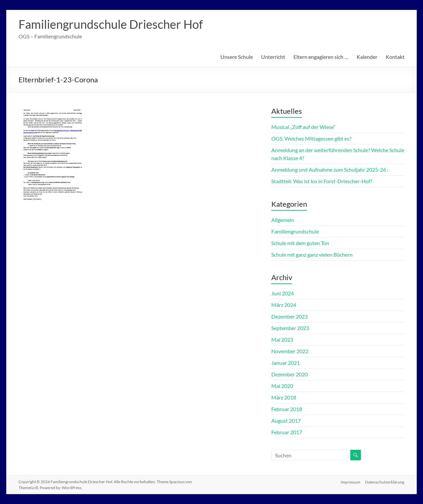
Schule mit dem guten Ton (300, 243)
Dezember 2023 (289, 316)
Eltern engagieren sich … (321, 57)
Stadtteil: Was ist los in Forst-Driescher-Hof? (322, 181)
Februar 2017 (287, 432)
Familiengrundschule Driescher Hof (111, 24)
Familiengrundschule (295, 231)
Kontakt (395, 57)
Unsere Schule (237, 57)
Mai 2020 (282, 386)
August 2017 (286, 420)
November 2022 (290, 351)
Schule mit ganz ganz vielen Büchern (312, 254)
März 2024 (284, 305)
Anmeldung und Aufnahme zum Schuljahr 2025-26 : (330, 169)
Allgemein (283, 220)
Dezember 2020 (289, 374)
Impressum (350, 482)
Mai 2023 (282, 339)
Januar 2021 (286, 363)
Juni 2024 (283, 293)
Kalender (367, 57)
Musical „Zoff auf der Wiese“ (303, 127)
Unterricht (273, 57)
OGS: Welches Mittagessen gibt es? (311, 138)
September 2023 (290, 328)
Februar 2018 (287, 409)
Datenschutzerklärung (385, 482)
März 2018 (284, 397)
